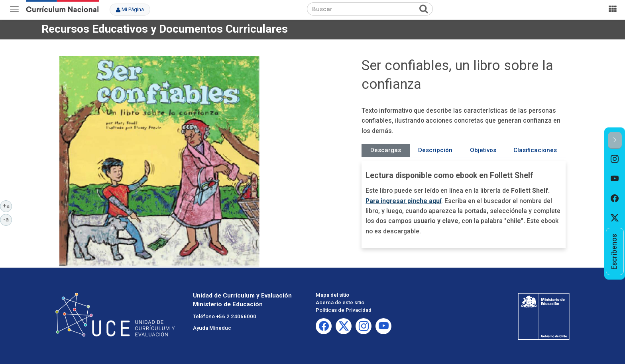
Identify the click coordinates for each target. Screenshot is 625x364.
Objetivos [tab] (483, 150)
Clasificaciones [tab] (535, 150)
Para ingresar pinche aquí (403, 201)
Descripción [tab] (435, 150)
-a (8, 219)
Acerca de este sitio (340, 302)
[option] (615, 159)
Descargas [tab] (386, 150)
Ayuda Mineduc (212, 328)
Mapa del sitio (332, 295)
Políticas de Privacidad (344, 310)
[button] (615, 140)
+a (8, 205)
